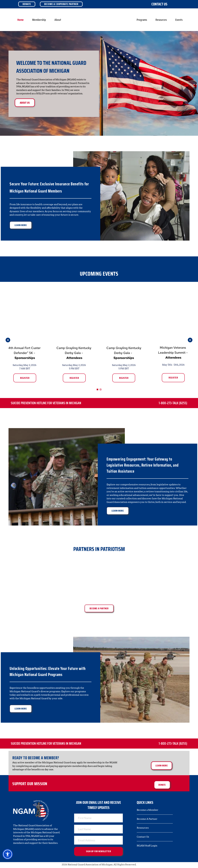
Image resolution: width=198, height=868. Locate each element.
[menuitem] (20, 20)
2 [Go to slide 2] (101, 389)
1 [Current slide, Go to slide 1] (97, 389)
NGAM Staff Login (147, 846)
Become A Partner (147, 819)
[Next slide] (190, 340)
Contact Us (159, 4)
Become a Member (147, 810)
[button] (8, 854)
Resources (143, 828)
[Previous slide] (8, 340)
